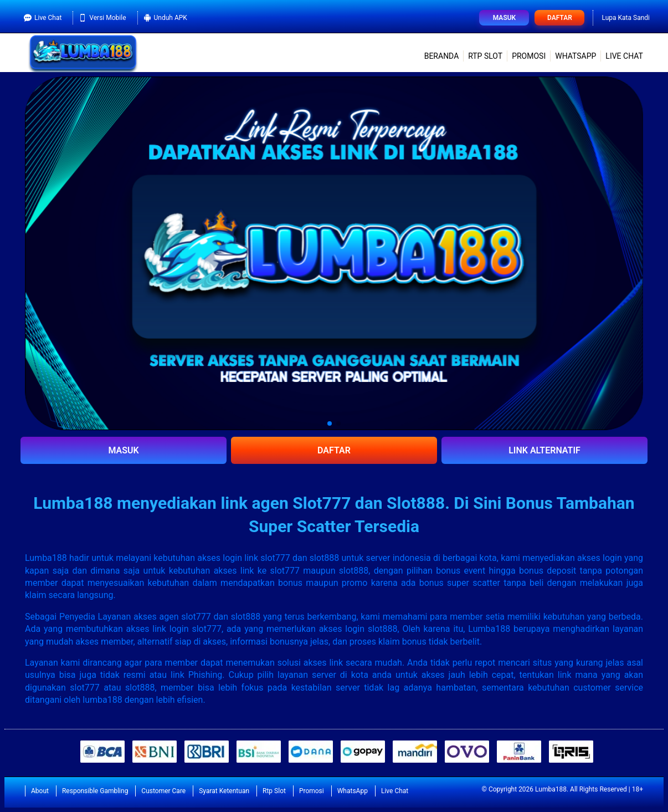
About (40, 791)
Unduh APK (165, 18)
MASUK (123, 450)
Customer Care (163, 791)
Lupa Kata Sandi (626, 18)
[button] (330, 423)
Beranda (442, 56)
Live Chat (43, 18)
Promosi (529, 56)
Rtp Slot (485, 56)
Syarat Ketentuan (224, 791)
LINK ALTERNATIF (544, 450)
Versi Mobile (102, 18)
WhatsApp (575, 56)
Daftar (560, 18)
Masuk (504, 18)
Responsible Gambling (95, 791)
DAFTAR (334, 450)
